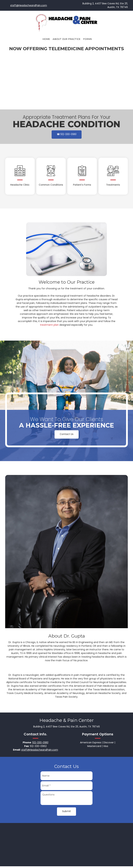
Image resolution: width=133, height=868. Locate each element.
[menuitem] (46, 39)
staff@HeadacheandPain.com (29, 5)
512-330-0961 (40, 742)
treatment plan (49, 325)
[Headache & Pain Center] (67, 22)
